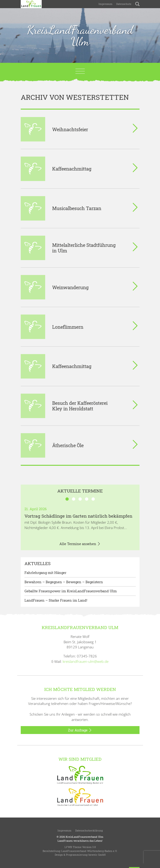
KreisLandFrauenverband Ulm (80, 36)
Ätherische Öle (68, 445)
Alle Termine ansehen (80, 544)
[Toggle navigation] (80, 71)
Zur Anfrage (80, 730)
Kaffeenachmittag (72, 169)
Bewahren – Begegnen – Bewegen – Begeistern (64, 582)
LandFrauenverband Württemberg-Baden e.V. (89, 851)
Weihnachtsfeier (70, 129)
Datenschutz (124, 4)
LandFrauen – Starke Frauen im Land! (56, 600)
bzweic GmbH (97, 855)
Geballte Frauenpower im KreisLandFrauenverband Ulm (71, 591)
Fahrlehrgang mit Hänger (45, 573)
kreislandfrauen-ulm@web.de (86, 661)
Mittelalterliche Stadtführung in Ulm (84, 248)
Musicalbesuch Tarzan (77, 208)
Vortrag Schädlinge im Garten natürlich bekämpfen (78, 516)
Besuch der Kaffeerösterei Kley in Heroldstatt (80, 406)
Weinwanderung (70, 287)
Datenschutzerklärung (89, 830)
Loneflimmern (68, 327)
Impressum (106, 4)
